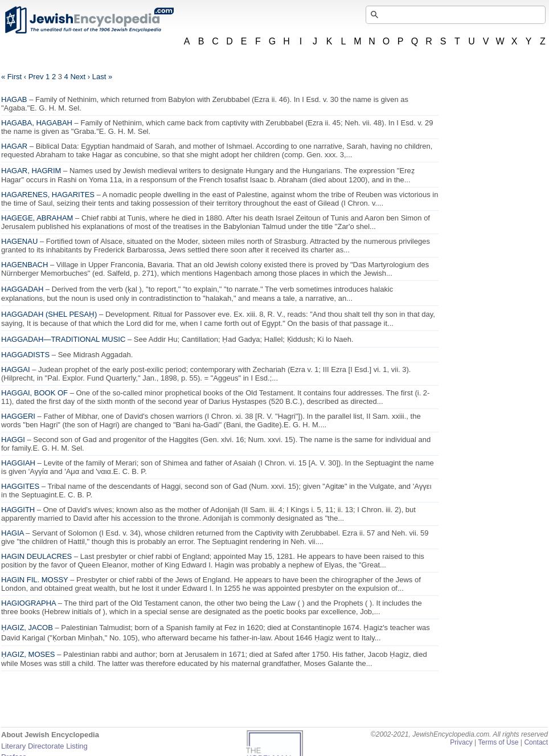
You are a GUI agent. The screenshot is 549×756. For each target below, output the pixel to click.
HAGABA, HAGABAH (37, 123)
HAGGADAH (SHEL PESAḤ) (49, 314)
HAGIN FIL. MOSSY (35, 580)
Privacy (461, 742)
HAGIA (13, 533)
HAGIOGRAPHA (28, 603)
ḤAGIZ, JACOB (27, 628)
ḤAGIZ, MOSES (28, 654)
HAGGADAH (22, 289)
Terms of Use (498, 742)
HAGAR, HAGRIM (31, 171)
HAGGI (13, 440)
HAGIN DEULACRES (36, 556)
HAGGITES (20, 486)
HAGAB (14, 99)
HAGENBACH (24, 265)
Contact (536, 742)
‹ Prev (34, 77)
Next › (80, 77)
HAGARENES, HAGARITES (48, 195)
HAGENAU (19, 241)
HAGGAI (16, 369)
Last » (102, 77)
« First (11, 77)
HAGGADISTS (25, 355)
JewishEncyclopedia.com (89, 20)
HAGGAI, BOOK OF (34, 393)
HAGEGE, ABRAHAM (37, 218)
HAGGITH (18, 510)
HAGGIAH (18, 463)
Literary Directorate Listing (44, 746)
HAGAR (14, 146)
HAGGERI (18, 416)
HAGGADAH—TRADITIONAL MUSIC (63, 339)
